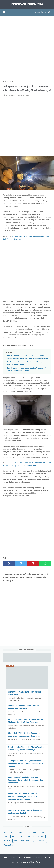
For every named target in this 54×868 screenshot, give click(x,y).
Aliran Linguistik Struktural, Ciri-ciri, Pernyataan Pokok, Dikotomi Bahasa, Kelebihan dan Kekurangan (23, 797)
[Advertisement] (27, 47)
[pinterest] (33, 564)
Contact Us (16, 857)
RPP (16, 841)
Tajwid (34, 841)
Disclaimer (38, 857)
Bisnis (20, 832)
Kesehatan (31, 837)
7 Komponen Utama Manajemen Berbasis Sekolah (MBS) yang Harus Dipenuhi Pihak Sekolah (26, 764)
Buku (35, 832)
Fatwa (42, 832)
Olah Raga (41, 837)
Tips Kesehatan (29, 864)
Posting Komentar (23, 95)
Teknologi (42, 841)
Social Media (25, 841)
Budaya (28, 832)
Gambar (7, 837)
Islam (22, 837)
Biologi (13, 832)
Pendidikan (8, 841)
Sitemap (47, 857)
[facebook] (9, 564)
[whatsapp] (45, 564)
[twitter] (21, 564)
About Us (7, 857)
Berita (6, 832)
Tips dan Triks (9, 845)
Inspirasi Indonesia (27, 4)
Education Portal (17, 864)
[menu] (5, 12)
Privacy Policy (28, 857)
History (15, 837)
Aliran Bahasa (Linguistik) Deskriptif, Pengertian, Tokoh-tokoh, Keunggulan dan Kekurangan (25, 780)
